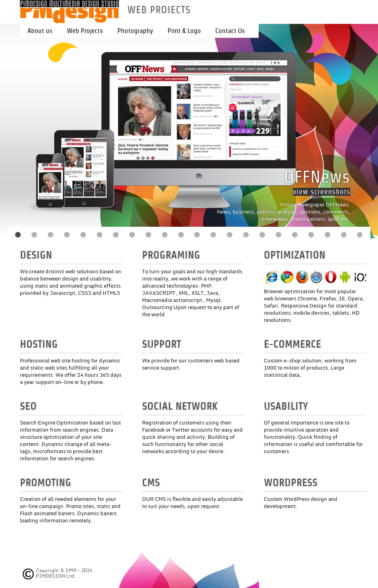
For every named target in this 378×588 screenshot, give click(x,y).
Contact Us (230, 31)
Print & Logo (184, 31)
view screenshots (321, 192)
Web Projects (85, 31)
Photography (135, 31)
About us (40, 31)
